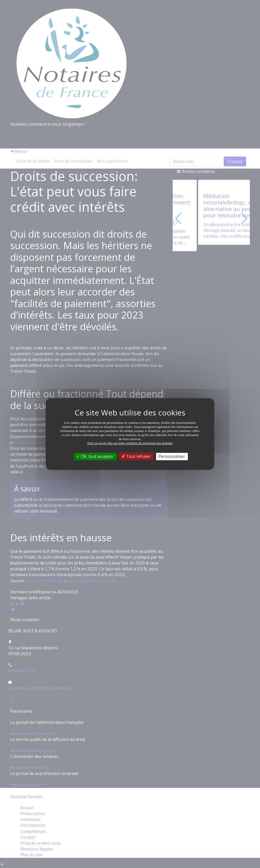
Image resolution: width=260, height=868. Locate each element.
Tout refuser (136, 456)
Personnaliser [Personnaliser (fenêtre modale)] (172, 456)
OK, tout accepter (95, 456)
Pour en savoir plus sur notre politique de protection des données (130, 443)
